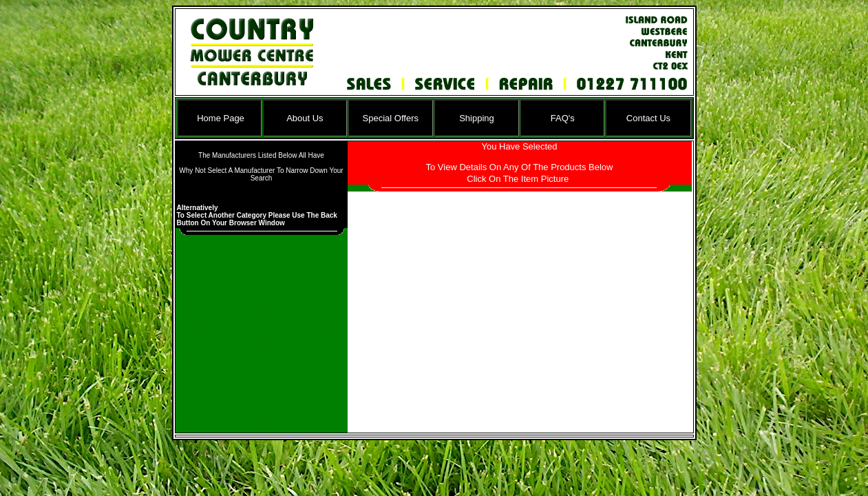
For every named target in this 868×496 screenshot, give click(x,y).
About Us (305, 118)
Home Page (221, 118)
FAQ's (563, 118)
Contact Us (648, 118)
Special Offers (391, 118)
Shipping (477, 118)
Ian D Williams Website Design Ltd (442, 436)
